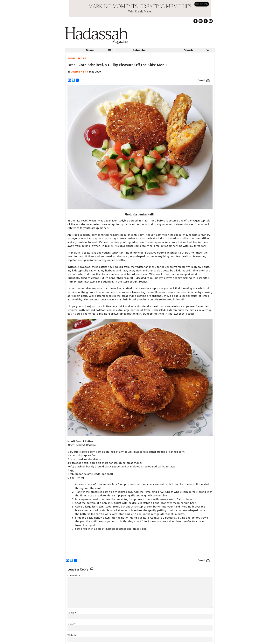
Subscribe (139, 50)
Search (189, 50)
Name (72, 613)
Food (71, 58)
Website (72, 635)
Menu (90, 50)
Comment (74, 575)
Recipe (82, 58)
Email (204, 80)
